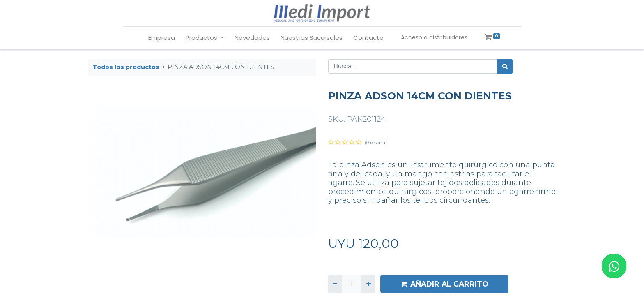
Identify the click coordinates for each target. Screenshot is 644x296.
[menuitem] (162, 38)
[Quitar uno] (335, 284)
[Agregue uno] (368, 284)
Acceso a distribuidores (434, 37)
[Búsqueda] (505, 66)
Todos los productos (126, 67)
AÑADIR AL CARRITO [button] (444, 284)
